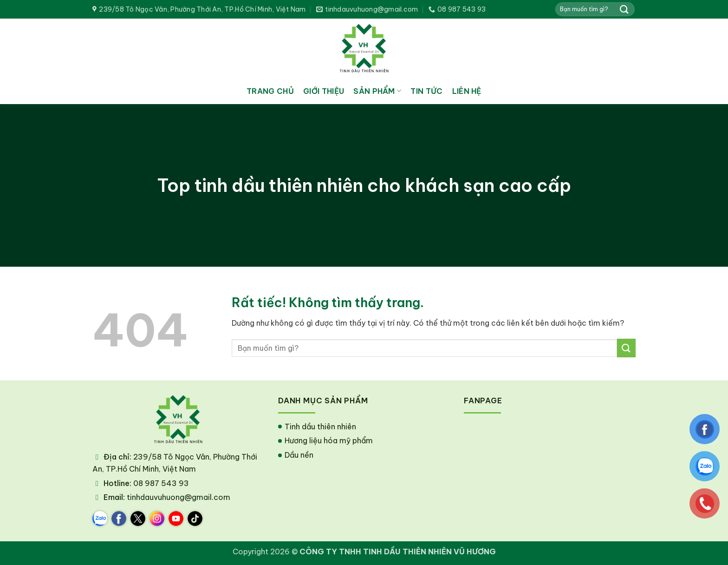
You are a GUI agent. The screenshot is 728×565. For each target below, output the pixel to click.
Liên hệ (467, 91)
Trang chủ (270, 91)
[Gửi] (624, 9)
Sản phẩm (377, 91)
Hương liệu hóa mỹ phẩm (329, 440)
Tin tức (426, 91)
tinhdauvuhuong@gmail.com (179, 497)
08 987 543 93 (161, 483)
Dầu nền (299, 455)
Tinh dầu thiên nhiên (320, 427)
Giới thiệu (324, 91)
